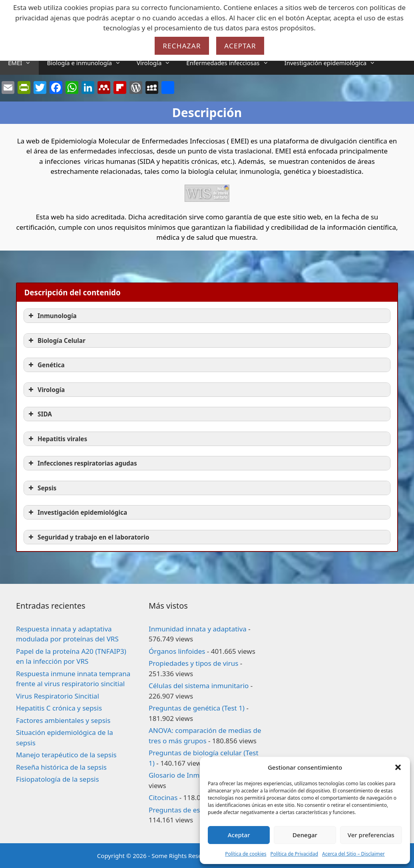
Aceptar (239, 835)
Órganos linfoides (177, 651)
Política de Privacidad (295, 854)
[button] (398, 767)
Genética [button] (46, 365)
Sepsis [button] (42, 488)
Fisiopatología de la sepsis (58, 779)
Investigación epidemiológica (334, 63)
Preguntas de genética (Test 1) (197, 708)
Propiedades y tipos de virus (193, 663)
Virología (157, 63)
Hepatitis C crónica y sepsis (59, 708)
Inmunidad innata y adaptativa (198, 629)
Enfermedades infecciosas (231, 63)
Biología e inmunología (88, 63)
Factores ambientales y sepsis (63, 720)
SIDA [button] (39, 414)
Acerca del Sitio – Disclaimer (353, 854)
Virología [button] (46, 390)
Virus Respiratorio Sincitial (58, 696)
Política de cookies (246, 854)
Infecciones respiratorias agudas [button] (82, 463)
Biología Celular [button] (56, 340)
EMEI (23, 63)
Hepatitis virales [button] (57, 439)
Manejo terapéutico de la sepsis (66, 755)
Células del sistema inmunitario (199, 686)
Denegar (305, 835)
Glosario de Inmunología (188, 775)
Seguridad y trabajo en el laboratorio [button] (88, 537)
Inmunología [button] (52, 316)
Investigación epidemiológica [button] (77, 512)
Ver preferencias (371, 835)
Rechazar (182, 46)
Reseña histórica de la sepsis (61, 767)
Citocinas (163, 797)
